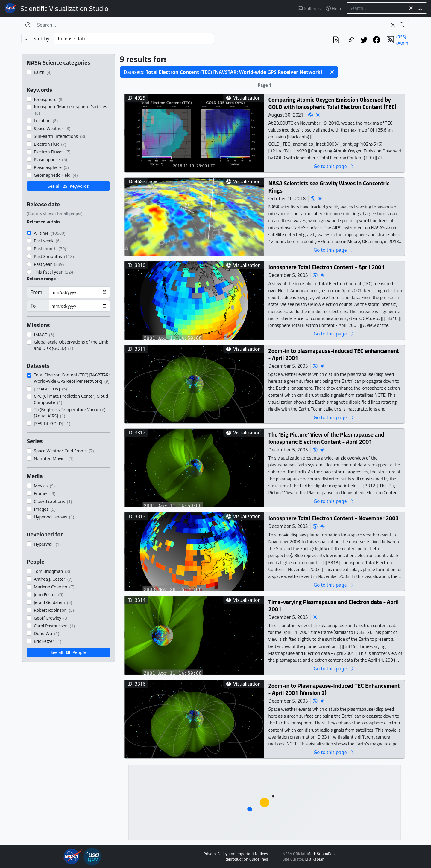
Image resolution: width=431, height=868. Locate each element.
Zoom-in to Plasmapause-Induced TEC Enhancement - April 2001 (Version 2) (334, 689)
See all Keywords (68, 186)
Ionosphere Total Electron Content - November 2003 (334, 518)
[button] (332, 72)
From (36, 292)
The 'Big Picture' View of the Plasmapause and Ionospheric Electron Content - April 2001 (326, 438)
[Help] (28, 25)
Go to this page (334, 166)
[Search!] (421, 8)
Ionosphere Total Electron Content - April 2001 (327, 267)
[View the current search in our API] (336, 40)
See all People (68, 652)
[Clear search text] (409, 8)
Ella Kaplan (315, 859)
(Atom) (403, 43)
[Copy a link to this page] (351, 40)
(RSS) (401, 37)
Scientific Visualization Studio (64, 8)
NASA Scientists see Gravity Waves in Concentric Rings (329, 187)
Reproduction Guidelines (246, 859)
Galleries (309, 8)
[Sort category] (134, 39)
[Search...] (375, 8)
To (33, 306)
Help (333, 8)
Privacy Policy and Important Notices (236, 854)
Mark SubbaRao (321, 854)
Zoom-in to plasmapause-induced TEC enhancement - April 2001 (334, 354)
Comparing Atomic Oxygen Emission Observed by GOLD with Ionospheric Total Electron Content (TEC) (333, 103)
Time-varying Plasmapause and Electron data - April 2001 (334, 605)
